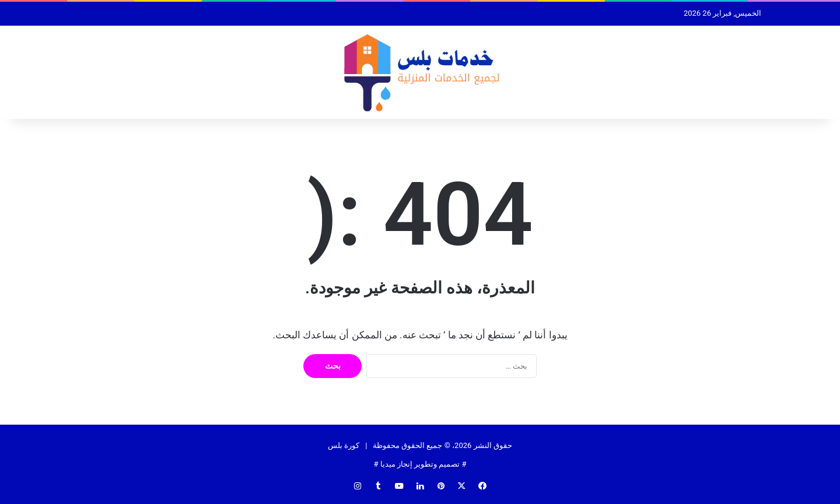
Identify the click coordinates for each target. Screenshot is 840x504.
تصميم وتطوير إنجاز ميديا (420, 464)
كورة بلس (344, 445)
